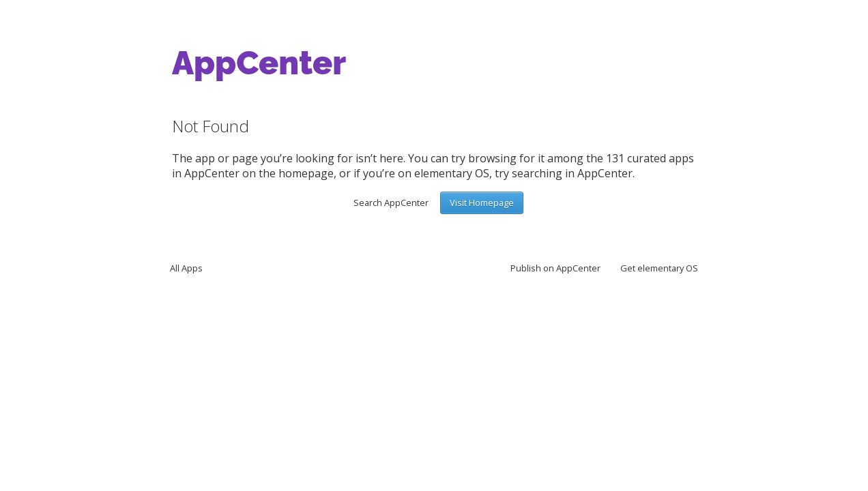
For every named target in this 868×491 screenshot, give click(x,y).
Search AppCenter (391, 203)
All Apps (186, 268)
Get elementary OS (659, 268)
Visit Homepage (482, 203)
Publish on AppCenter (555, 268)
